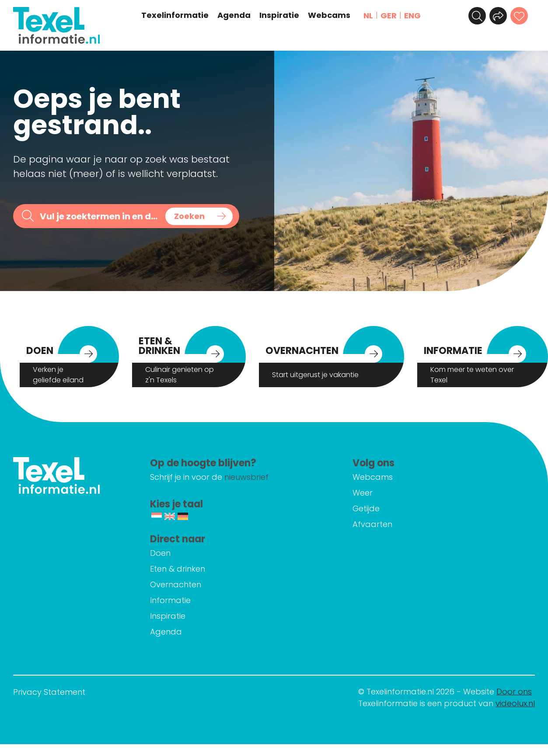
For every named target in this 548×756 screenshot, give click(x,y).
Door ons (514, 692)
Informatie (170, 600)
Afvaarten (372, 524)
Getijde (366, 508)
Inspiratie (279, 15)
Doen (160, 553)
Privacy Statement (49, 692)
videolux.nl (515, 703)
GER (389, 16)
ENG (412, 16)
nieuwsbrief (246, 477)
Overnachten (176, 584)
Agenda (234, 15)
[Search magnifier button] (199, 216)
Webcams (329, 15)
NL (368, 16)
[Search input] (99, 216)
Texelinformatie (175, 15)
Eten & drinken (178, 569)
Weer (363, 493)
